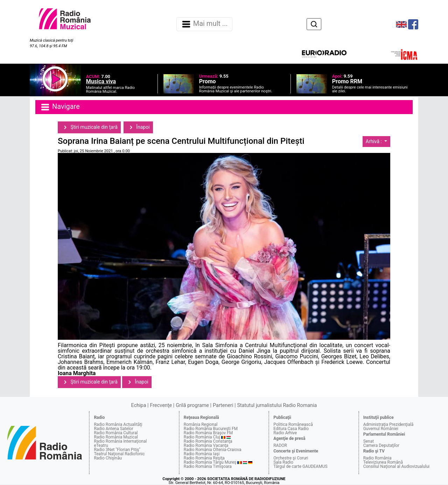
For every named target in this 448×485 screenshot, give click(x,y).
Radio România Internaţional (120, 441)
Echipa (139, 405)
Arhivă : (374, 141)
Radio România (377, 458)
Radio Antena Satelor (113, 429)
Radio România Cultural (116, 433)
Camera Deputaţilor (381, 445)
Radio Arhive (285, 433)
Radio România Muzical (116, 437)
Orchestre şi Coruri (291, 458)
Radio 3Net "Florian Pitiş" (117, 450)
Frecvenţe (161, 405)
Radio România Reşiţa (204, 458)
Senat (369, 441)
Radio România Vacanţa (206, 445)
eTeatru (101, 445)
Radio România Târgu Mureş (210, 462)
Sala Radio (283, 462)
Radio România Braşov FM (208, 433)
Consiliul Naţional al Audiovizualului (397, 466)
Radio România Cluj (202, 437)
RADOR (280, 445)
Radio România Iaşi (202, 454)
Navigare (60, 107)
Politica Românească (293, 424)
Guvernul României (381, 429)
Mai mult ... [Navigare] (204, 24)
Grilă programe (192, 405)
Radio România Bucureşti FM (211, 429)
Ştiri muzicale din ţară (89, 127)
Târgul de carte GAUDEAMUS (300, 466)
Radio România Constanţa (208, 441)
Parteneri (223, 405)
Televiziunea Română (383, 462)
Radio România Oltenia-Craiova (213, 450)
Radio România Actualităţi (118, 424)
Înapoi (138, 127)
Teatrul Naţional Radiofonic (119, 454)
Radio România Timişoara (208, 466)
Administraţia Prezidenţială (388, 424)
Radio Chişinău (108, 458)
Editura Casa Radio (291, 429)
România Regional (201, 424)
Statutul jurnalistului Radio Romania (277, 405)
